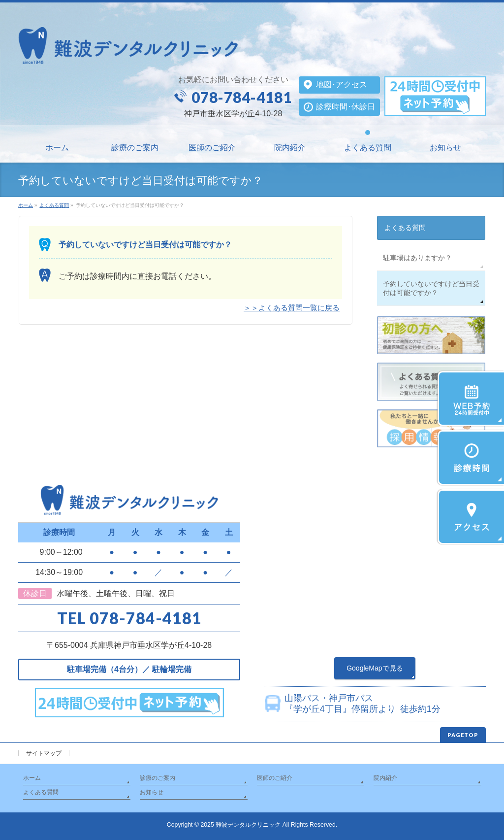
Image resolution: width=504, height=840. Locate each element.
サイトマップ (44, 753)
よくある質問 (405, 228)
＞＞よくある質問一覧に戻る (292, 308)
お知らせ (152, 792)
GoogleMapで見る (375, 668)
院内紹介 (385, 778)
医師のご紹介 (275, 778)
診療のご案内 (157, 778)
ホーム (32, 778)
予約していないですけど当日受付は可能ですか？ (431, 288)
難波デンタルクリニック (248, 825)
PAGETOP (463, 735)
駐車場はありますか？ (417, 258)
